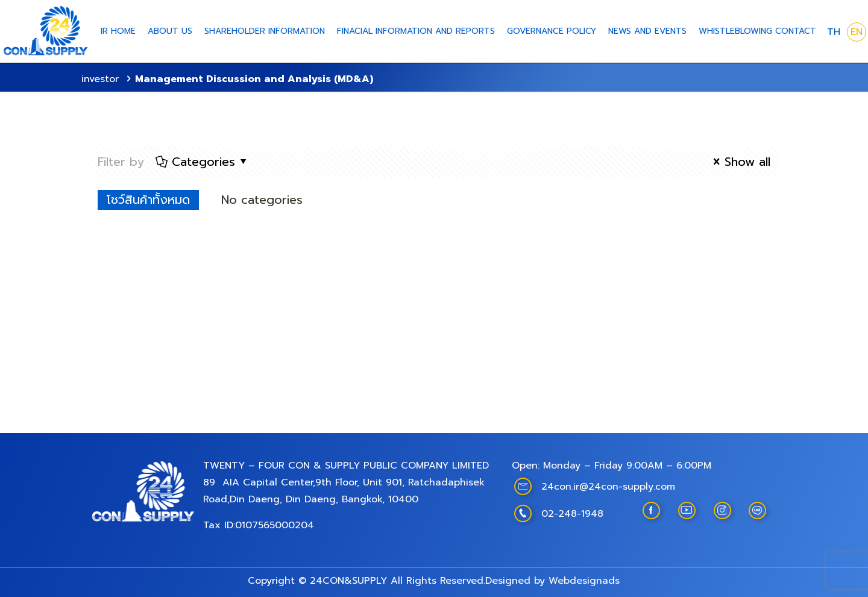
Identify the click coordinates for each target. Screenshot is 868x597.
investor (100, 79)
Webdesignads (584, 581)
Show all (739, 162)
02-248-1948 (572, 514)
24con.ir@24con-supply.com (608, 487)
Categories (203, 162)
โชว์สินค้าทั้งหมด (148, 200)
